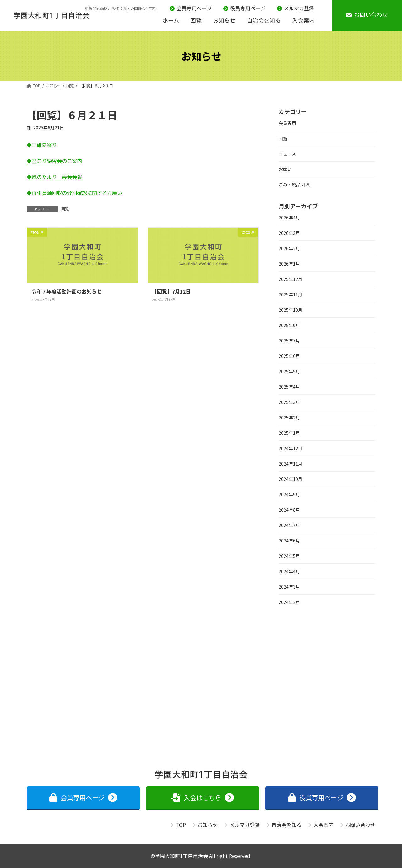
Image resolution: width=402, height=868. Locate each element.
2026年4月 (289, 218)
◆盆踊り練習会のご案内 (54, 161)
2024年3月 (289, 587)
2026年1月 (289, 264)
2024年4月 (289, 571)
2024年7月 (289, 525)
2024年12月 (291, 448)
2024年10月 (291, 479)
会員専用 (287, 123)
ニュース (287, 154)
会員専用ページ (191, 8)
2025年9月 (289, 325)
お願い (285, 169)
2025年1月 (289, 433)
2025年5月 (289, 371)
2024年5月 (289, 556)
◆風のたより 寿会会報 (54, 177)
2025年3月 (289, 402)
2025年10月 (291, 310)
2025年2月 (289, 418)
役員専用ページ (244, 8)
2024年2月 (289, 602)
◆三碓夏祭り (42, 145)
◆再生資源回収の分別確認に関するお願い (74, 193)
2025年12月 (291, 279)
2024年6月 (289, 541)
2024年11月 (291, 464)
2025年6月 (289, 356)
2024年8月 (289, 510)
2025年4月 (289, 387)
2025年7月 (289, 341)
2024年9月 (289, 494)
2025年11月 (291, 294)
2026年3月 (289, 233)
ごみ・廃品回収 (294, 185)
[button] (83, 798)
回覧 (65, 209)
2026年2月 (289, 248)
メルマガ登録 (296, 8)
